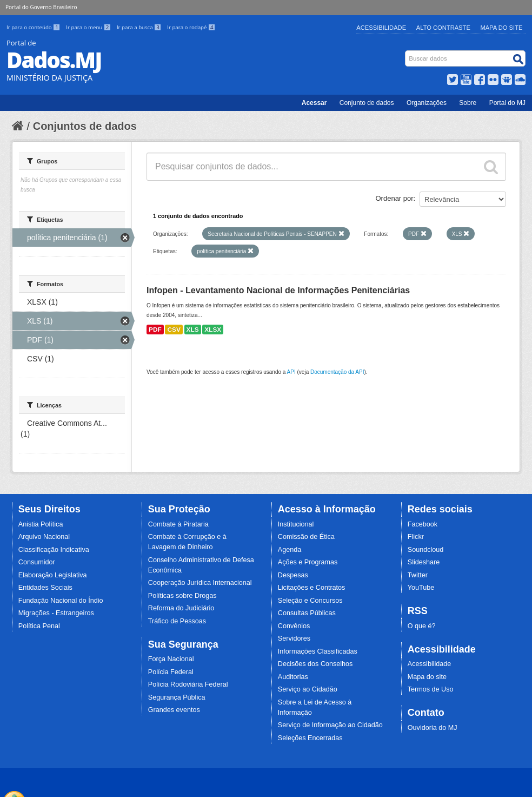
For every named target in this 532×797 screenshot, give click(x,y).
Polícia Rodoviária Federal (188, 684)
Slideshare (424, 562)
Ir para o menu (89, 27)
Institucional (296, 524)
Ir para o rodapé (191, 27)
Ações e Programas (308, 562)
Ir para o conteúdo (34, 27)
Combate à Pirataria (178, 524)
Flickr (416, 537)
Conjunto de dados (367, 103)
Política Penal (39, 626)
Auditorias (293, 677)
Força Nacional (171, 659)
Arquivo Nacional (44, 537)
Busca (406, 53)
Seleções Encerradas (310, 738)
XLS (193, 330)
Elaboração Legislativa (53, 575)
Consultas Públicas (307, 613)
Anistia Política (41, 524)
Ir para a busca (140, 27)
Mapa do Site (502, 28)
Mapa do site (427, 677)
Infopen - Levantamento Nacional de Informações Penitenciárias (278, 290)
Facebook (423, 524)
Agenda (290, 550)
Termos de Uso (431, 689)
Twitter (418, 575)
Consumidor (37, 562)
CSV (174, 330)
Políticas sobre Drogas (182, 596)
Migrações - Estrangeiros (56, 613)
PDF (155, 330)
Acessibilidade (381, 28)
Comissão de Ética (306, 537)
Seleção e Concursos (310, 601)
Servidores (294, 638)
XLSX (213, 330)
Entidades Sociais (45, 588)
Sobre (468, 103)
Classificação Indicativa (54, 550)
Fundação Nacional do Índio (61, 601)
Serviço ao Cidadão (308, 689)
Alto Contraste (443, 28)
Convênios (294, 626)
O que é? (422, 626)
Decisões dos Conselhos (315, 664)
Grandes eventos (174, 710)
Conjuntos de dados (85, 126)
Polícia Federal (171, 672)
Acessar (314, 103)
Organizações (427, 103)
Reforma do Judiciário (181, 608)
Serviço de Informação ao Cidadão (330, 725)
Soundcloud (426, 550)
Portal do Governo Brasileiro (41, 7)
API (291, 372)
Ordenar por (395, 198)
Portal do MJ (507, 103)
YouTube (421, 588)
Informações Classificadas (318, 651)
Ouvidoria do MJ (433, 728)
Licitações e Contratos (312, 588)
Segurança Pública (177, 697)
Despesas (293, 575)
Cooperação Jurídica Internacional (200, 583)
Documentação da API (337, 372)
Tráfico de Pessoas (177, 621)
